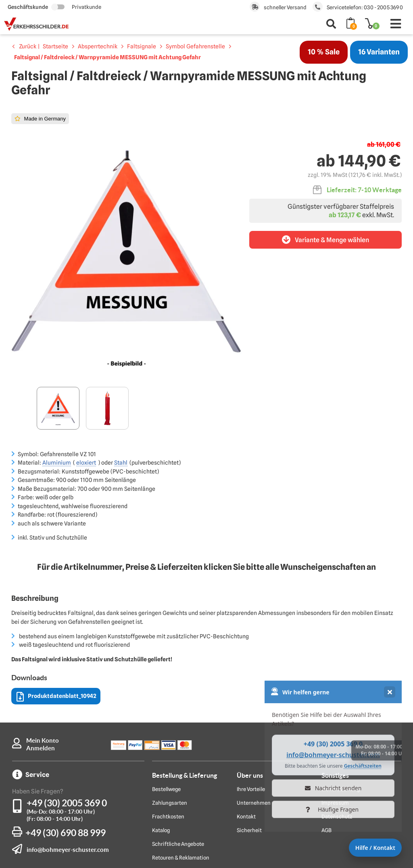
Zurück (28, 46)
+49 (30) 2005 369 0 (67, 711)
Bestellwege (166, 697)
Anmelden (41, 656)
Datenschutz (337, 724)
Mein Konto (43, 648)
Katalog (161, 738)
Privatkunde (87, 7)
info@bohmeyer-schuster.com (68, 757)
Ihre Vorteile (251, 697)
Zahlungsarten (170, 710)
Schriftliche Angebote (178, 752)
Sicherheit (249, 738)
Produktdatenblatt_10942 (56, 605)
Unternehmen (254, 710)
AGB (326, 738)
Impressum (335, 710)
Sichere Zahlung (341, 697)
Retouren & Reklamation (181, 765)
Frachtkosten (168, 724)
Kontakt (246, 724)
